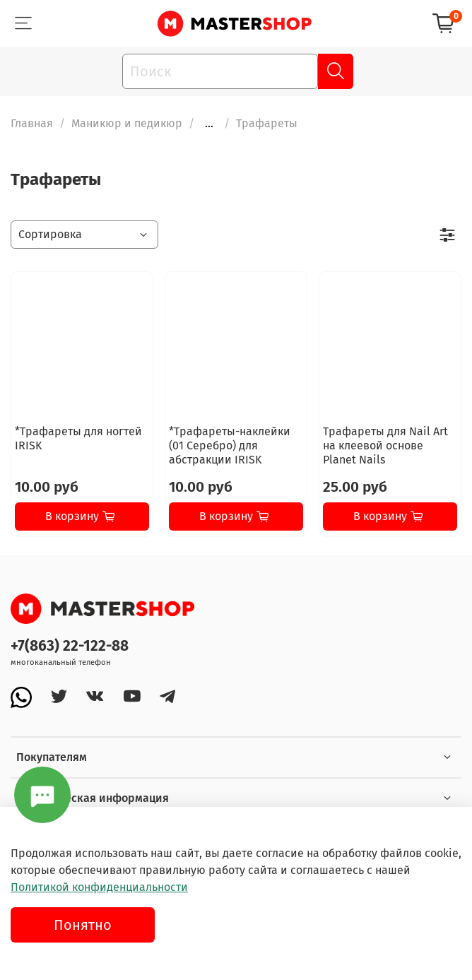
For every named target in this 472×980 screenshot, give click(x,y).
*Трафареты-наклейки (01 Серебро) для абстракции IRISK (230, 445)
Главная (32, 123)
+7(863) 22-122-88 (70, 646)
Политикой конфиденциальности (99, 887)
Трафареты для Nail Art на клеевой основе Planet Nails (385, 445)
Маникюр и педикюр (127, 123)
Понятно (83, 925)
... (209, 124)
